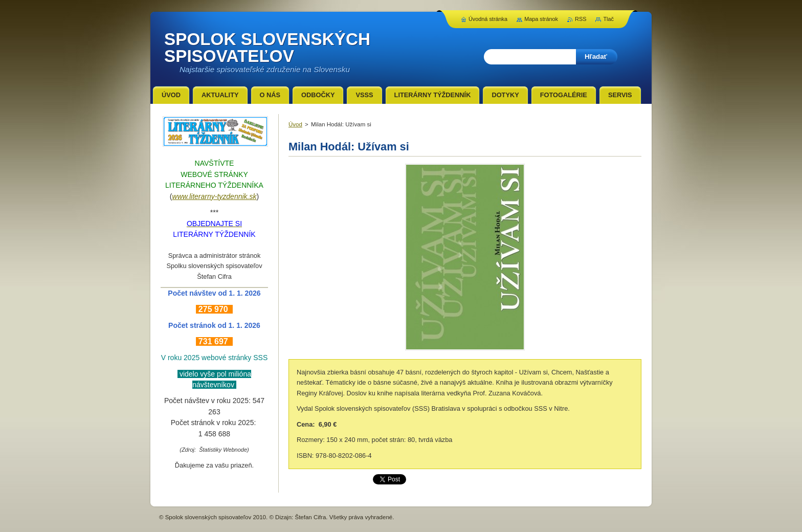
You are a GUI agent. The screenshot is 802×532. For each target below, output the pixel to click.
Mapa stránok (541, 19)
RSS (581, 19)
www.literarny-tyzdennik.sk (215, 196)
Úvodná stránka (488, 19)
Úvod (295, 124)
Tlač (608, 19)
